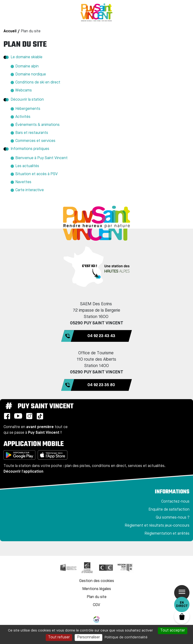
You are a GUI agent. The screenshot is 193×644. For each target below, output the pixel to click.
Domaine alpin (27, 66)
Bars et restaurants (32, 133)
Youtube (18, 416)
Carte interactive (30, 190)
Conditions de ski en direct (38, 83)
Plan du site (97, 597)
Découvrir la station (27, 100)
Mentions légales (97, 589)
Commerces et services (35, 141)
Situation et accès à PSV (37, 174)
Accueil (10, 31)
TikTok (40, 416)
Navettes (23, 182)
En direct (182, 604)
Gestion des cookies (97, 581)
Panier (182, 616)
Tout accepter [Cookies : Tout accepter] (173, 631)
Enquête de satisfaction (169, 510)
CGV (96, 605)
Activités (23, 117)
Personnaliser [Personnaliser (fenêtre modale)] (88, 637)
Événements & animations (37, 125)
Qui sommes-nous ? (173, 518)
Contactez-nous (175, 502)
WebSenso (97, 619)
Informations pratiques (30, 149)
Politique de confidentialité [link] (126, 637)
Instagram (29, 416)
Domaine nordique (31, 74)
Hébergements (28, 109)
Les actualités (27, 166)
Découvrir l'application (23, 472)
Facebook (7, 416)
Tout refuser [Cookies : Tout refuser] (59, 637)
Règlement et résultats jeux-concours (157, 526)
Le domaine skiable (27, 57)
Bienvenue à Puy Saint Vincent (41, 158)
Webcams (24, 91)
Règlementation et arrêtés (167, 534)
